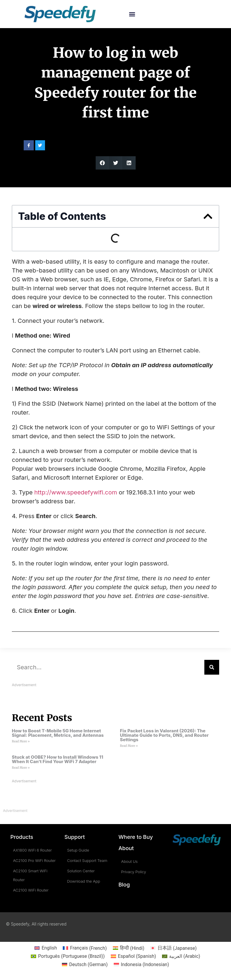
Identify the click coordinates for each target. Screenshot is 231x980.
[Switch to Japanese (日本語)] (173, 948)
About (126, 848)
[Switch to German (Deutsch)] (85, 965)
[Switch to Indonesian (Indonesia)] (141, 965)
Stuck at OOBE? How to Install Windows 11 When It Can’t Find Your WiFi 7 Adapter (57, 759)
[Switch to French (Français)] (85, 948)
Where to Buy (136, 837)
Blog (124, 885)
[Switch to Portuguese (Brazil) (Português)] (68, 956)
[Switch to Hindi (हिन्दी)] (129, 948)
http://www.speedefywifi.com (76, 492)
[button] (132, 14)
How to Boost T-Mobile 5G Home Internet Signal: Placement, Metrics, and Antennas (58, 733)
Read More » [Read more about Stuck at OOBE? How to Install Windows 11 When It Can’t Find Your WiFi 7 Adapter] (21, 768)
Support (75, 837)
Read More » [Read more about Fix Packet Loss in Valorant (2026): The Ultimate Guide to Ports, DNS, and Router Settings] (129, 746)
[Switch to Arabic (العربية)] (181, 956)
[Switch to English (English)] (46, 948)
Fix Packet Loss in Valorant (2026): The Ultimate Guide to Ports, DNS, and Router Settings (164, 735)
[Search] (212, 667)
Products (22, 837)
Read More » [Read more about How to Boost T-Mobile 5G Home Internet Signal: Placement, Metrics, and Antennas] (21, 741)
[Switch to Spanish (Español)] (133, 956)
